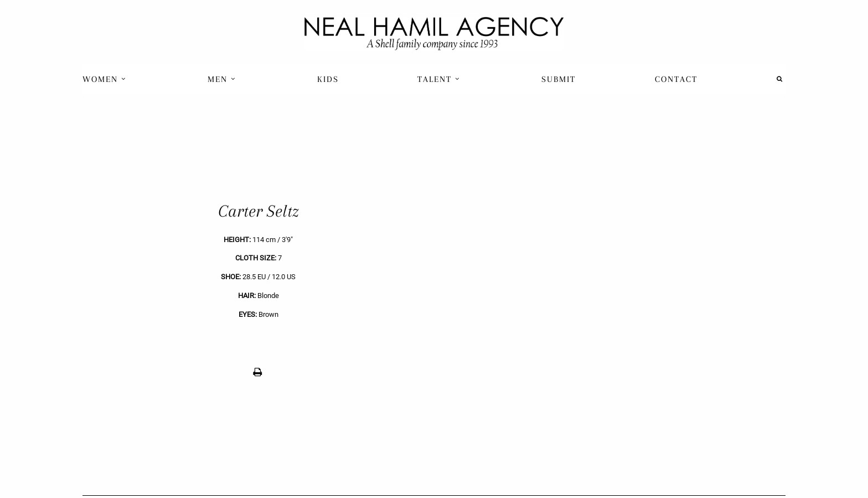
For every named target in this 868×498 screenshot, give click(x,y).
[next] (610, 292)
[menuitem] (105, 79)
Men (222, 79)
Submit (559, 79)
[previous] (258, 292)
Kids (328, 79)
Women (104, 79)
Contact (676, 79)
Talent (439, 79)
